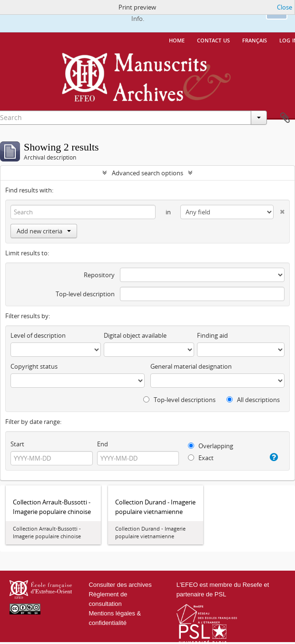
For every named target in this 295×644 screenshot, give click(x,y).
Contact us (213, 40)
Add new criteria (44, 231)
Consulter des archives (120, 585)
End (103, 444)
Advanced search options (147, 173)
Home (177, 40)
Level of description (38, 335)
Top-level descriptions (179, 400)
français (255, 40)
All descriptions (253, 400)
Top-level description (85, 294)
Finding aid (212, 335)
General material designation (191, 366)
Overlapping (211, 446)
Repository (99, 275)
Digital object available (135, 335)
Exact (201, 458)
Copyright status (34, 366)
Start (17, 444)
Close (285, 7)
